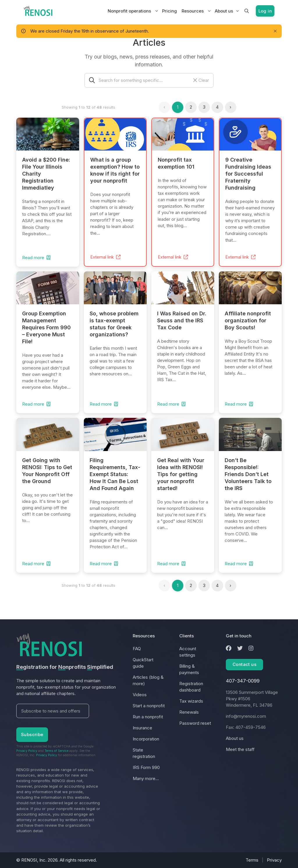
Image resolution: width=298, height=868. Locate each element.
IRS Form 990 (146, 767)
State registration (144, 753)
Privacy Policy (27, 751)
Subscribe (32, 734)
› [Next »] (230, 107)
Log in (265, 11)
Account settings (188, 652)
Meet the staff (240, 749)
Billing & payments (189, 669)
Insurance (142, 728)
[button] (247, 11)
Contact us (244, 664)
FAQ (137, 649)
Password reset (195, 723)
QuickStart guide (143, 663)
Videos (140, 695)
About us (224, 11)
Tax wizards (191, 701)
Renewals (189, 712)
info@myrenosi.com (246, 716)
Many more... (146, 778)
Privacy (274, 860)
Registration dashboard (191, 687)
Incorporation (146, 739)
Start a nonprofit (149, 706)
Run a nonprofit (148, 717)
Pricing (170, 11)
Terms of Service (56, 751)
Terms (252, 860)
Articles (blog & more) (148, 680)
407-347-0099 (243, 681)
